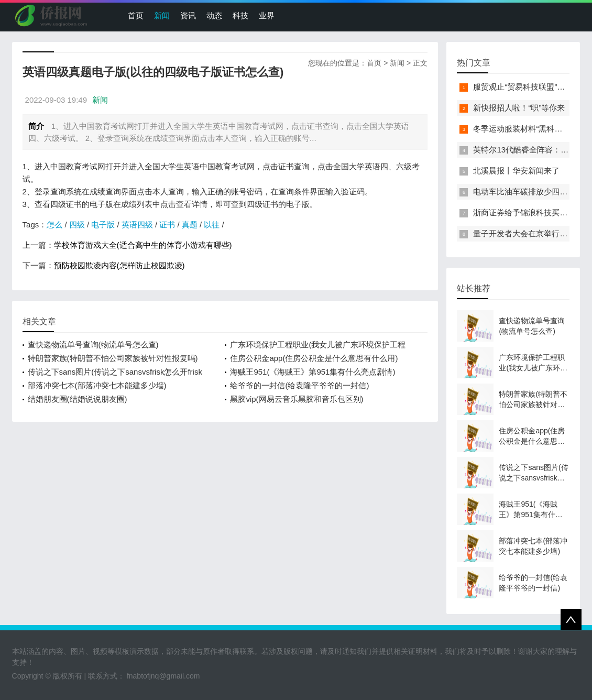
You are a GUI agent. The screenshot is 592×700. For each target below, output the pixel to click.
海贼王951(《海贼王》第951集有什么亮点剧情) (313, 372)
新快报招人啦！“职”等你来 (519, 108)
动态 (214, 15)
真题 (190, 225)
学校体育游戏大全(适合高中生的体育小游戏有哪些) (143, 245)
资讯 (188, 15)
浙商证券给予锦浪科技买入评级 (528, 212)
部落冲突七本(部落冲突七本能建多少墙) (97, 385)
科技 (240, 15)
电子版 (103, 225)
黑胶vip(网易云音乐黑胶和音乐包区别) (297, 399)
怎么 (54, 225)
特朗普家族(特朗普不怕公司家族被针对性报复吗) (113, 358)
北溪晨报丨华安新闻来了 (516, 171)
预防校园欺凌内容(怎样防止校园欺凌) (119, 265)
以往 (212, 225)
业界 (267, 15)
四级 (77, 225)
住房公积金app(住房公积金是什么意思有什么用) (314, 358)
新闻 (162, 15)
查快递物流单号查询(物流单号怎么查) (93, 344)
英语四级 (137, 225)
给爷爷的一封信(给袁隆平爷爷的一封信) (299, 385)
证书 (167, 225)
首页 (136, 15)
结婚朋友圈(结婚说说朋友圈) (78, 399)
